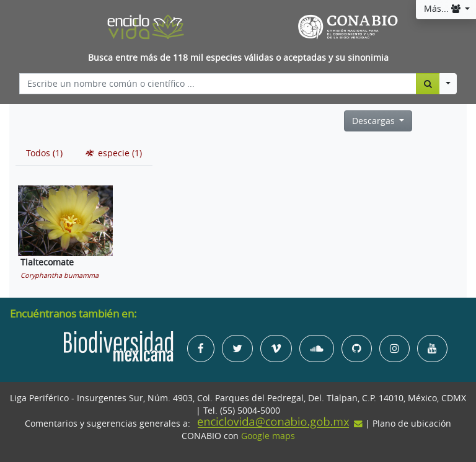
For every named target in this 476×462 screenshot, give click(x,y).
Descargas (375, 121)
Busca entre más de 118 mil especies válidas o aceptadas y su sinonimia (238, 58)
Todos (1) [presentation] (44, 153)
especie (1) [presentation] (113, 153)
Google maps (268, 436)
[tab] (44, 153)
